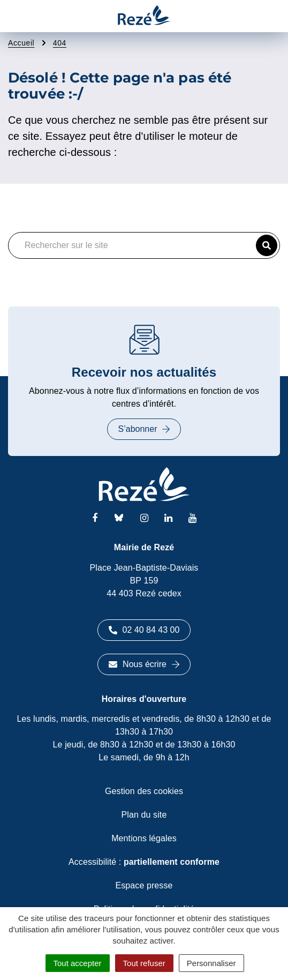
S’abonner (144, 429)
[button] (267, 245)
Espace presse (144, 885)
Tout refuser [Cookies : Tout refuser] (144, 963)
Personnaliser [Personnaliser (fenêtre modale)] (211, 963)
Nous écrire (144, 664)
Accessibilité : (144, 862)
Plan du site (144, 815)
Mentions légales (144, 838)
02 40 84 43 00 (144, 630)
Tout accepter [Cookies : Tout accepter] (78, 963)
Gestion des (144, 791)
